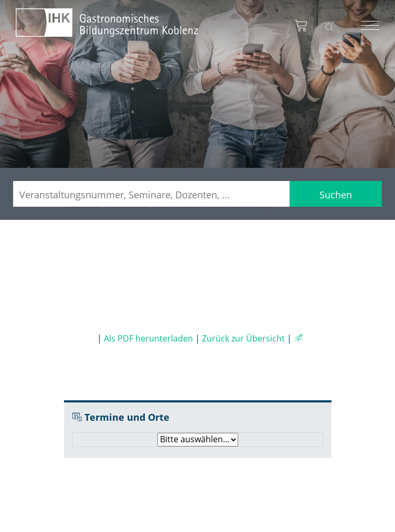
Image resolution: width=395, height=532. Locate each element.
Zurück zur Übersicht (243, 338)
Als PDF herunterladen (148, 338)
